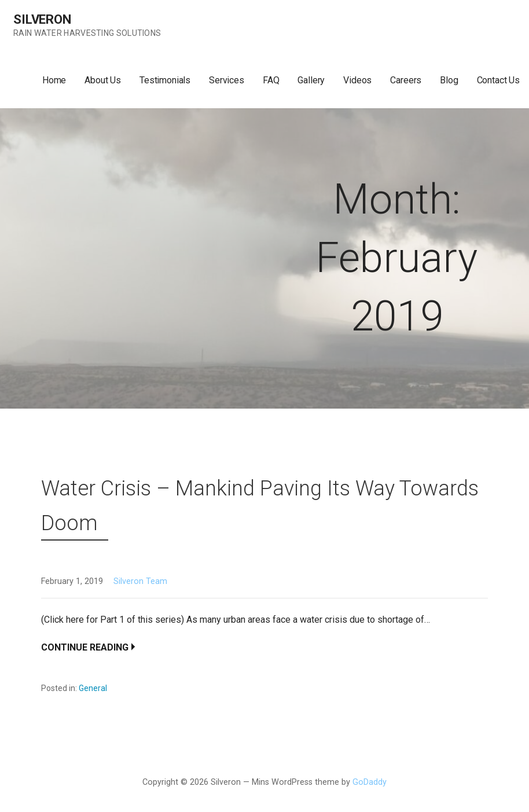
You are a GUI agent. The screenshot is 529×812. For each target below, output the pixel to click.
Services (227, 80)
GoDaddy (370, 782)
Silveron (42, 19)
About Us (103, 80)
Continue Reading (85, 647)
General (93, 688)
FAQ (271, 80)
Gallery (311, 80)
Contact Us (498, 80)
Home (54, 80)
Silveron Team (140, 581)
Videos (357, 80)
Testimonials (165, 80)
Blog (449, 80)
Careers (406, 80)
